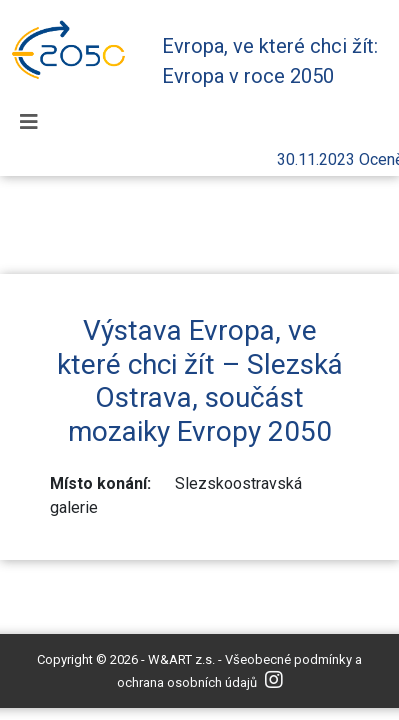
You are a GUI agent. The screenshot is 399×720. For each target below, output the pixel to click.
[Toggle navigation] (29, 122)
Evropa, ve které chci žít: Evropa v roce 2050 (270, 61)
